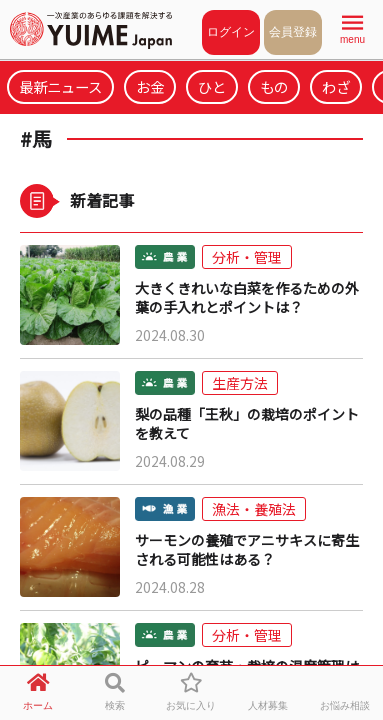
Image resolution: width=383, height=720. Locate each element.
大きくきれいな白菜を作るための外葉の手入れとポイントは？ (247, 298)
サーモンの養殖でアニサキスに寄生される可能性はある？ (247, 550)
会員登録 (293, 32)
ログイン (231, 32)
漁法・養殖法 (254, 509)
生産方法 (240, 383)
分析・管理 (247, 257)
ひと (212, 86)
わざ (336, 86)
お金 (150, 86)
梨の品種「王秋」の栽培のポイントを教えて (247, 424)
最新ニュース (60, 86)
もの (274, 86)
